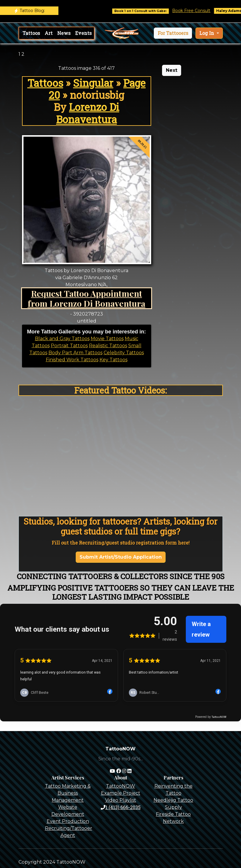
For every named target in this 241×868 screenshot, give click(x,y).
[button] (173, 33)
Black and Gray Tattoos (62, 339)
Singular (93, 83)
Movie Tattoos (107, 339)
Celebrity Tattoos (124, 353)
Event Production (68, 821)
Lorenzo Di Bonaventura (88, 113)
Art (49, 33)
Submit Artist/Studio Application (121, 557)
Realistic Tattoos (108, 346)
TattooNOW (120, 786)
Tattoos (31, 33)
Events (83, 33)
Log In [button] (207, 33)
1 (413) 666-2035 (121, 807)
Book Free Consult (198, 11)
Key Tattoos (113, 360)
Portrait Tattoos (69, 346)
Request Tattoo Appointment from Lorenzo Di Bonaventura (86, 298)
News (64, 33)
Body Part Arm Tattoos (75, 353)
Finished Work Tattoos (72, 360)
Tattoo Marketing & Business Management (68, 793)
